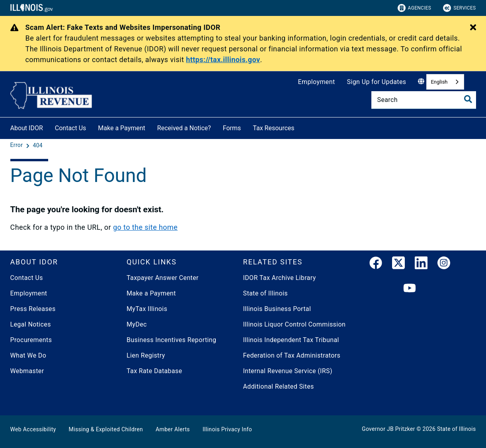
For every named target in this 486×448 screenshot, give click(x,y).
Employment (317, 82)
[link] (376, 264)
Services (459, 8)
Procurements (31, 340)
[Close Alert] (473, 28)
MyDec (137, 324)
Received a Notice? (184, 128)
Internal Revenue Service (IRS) (288, 371)
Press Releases (33, 309)
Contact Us (71, 128)
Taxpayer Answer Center (163, 278)
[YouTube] (410, 289)
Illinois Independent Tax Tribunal (291, 340)
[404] (38, 145)
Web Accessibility (33, 429)
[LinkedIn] (421, 264)
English (439, 82)
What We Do (28, 355)
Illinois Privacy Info (227, 429)
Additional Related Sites (279, 386)
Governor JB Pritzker (388, 429)
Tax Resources (273, 128)
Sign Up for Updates (377, 82)
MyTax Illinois (147, 309)
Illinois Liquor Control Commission (295, 324)
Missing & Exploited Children (106, 429)
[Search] (424, 100)
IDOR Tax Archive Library (280, 278)
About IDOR (27, 128)
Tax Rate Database (154, 371)
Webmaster (27, 371)
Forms (232, 128)
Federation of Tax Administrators (292, 355)
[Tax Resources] (301, 127)
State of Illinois (265, 293)
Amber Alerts (173, 429)
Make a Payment (122, 128)
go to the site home (145, 227)
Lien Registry (146, 355)
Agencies (415, 8)
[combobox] (445, 82)
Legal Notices (31, 324)
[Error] (18, 145)
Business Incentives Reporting (171, 340)
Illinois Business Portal (277, 309)
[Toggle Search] (468, 99)
